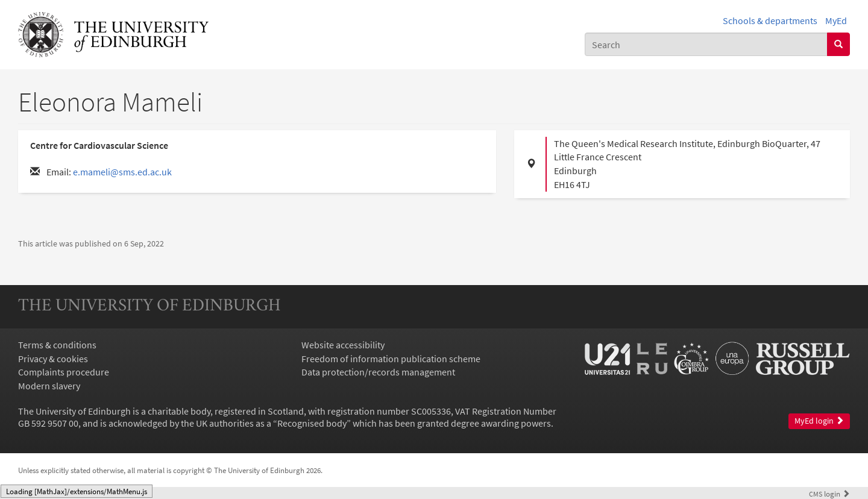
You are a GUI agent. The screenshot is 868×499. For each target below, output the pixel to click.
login (829, 494)
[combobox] (706, 44)
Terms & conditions (57, 345)
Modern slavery (49, 386)
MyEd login (819, 421)
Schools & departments (770, 20)
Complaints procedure (64, 372)
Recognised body (312, 423)
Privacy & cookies (53, 359)
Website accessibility (343, 345)
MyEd (836, 20)
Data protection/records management (378, 372)
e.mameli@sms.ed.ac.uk (122, 172)
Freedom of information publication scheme (391, 359)
